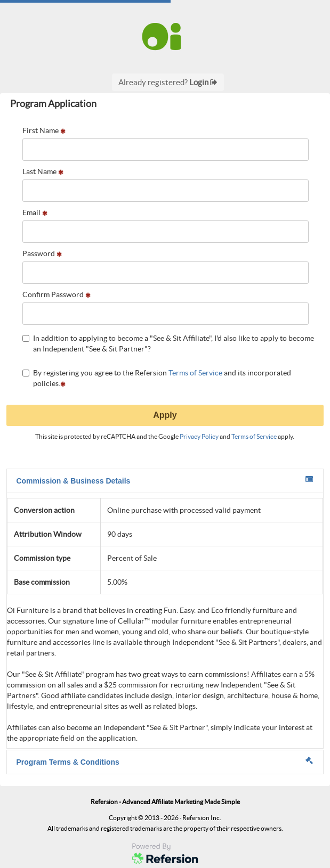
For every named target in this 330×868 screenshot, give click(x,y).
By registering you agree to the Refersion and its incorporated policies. (157, 378)
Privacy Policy (199, 436)
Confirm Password (57, 294)
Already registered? (168, 82)
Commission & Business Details (164, 480)
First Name (44, 130)
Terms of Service (195, 373)
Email (35, 212)
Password (42, 253)
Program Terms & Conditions (164, 761)
